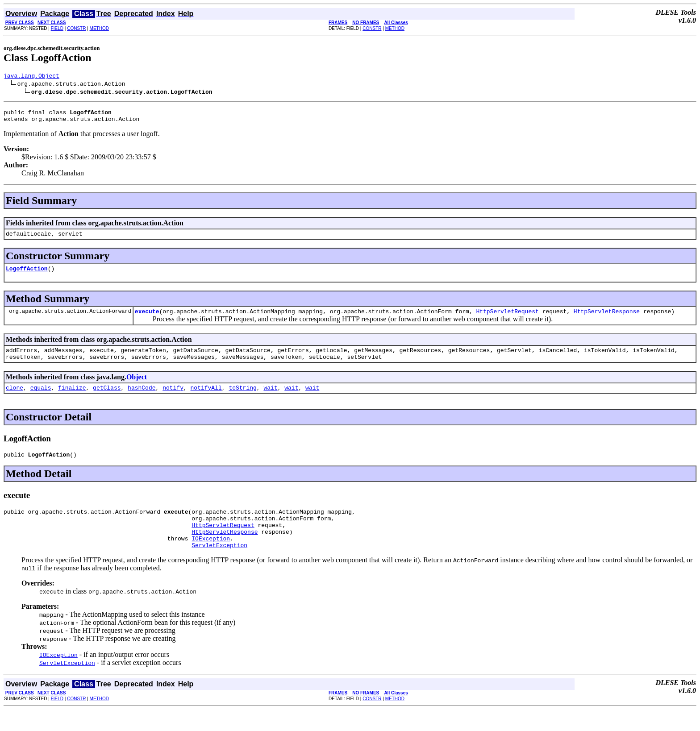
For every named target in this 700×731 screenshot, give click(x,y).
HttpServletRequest (507, 319)
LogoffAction (27, 275)
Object (137, 388)
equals (41, 399)
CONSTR (76, 28)
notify (173, 399)
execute (147, 319)
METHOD (99, 28)
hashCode (142, 399)
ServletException (219, 566)
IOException (211, 558)
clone (15, 399)
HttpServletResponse (607, 319)
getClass (107, 399)
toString (242, 399)
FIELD (57, 28)
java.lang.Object (31, 77)
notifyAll (206, 399)
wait (270, 399)
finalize (72, 399)
